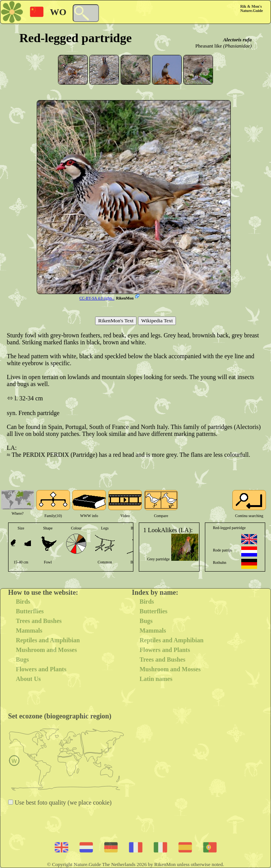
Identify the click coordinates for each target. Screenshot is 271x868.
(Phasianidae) (237, 46)
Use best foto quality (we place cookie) (62, 802)
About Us (28, 679)
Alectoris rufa (237, 40)
